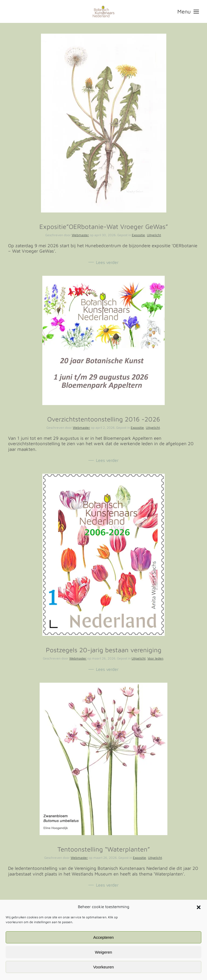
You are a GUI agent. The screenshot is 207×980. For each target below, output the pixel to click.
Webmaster (80, 235)
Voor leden (155, 658)
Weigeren (103, 952)
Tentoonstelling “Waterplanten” (104, 849)
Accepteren (103, 937)
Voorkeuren (104, 967)
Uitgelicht (154, 235)
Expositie (138, 235)
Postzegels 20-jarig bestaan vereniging (104, 650)
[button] (199, 907)
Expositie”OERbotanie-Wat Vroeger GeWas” (104, 226)
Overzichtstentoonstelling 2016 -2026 (104, 419)
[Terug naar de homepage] (104, 11)
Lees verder (107, 262)
